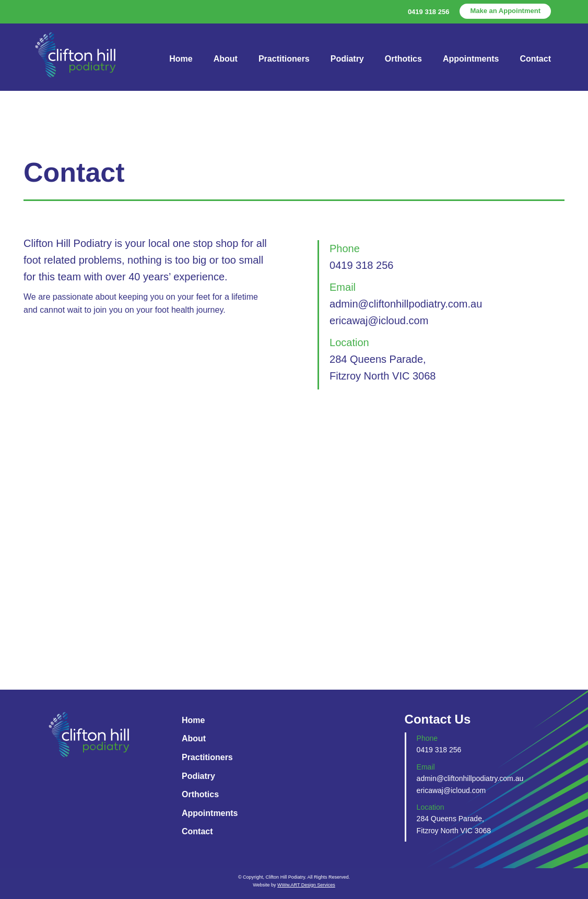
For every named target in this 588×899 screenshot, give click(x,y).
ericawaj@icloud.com (379, 321)
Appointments (471, 59)
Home (181, 59)
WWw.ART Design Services (306, 885)
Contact (535, 59)
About (226, 59)
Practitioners (284, 59)
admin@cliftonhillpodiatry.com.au (406, 304)
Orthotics (403, 59)
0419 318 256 (429, 12)
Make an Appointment (505, 11)
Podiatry (347, 59)
